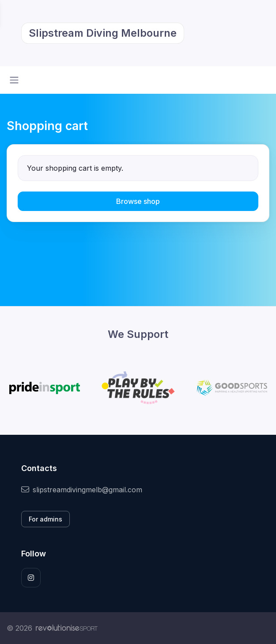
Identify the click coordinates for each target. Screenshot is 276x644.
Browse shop (138, 201)
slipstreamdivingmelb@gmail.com (82, 490)
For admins (45, 519)
